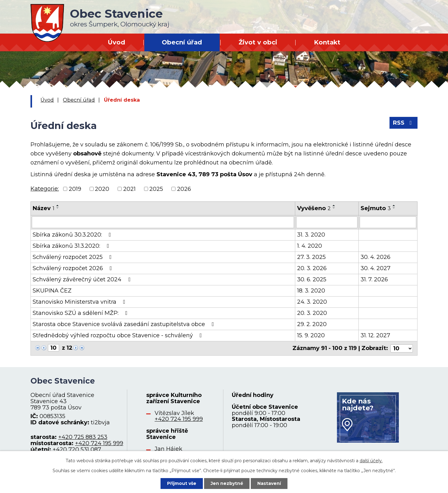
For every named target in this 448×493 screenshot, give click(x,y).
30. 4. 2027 (376, 268)
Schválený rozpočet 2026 (74, 268)
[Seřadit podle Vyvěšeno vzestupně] (334, 205)
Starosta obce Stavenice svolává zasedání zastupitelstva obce (125, 324)
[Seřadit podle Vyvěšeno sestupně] (334, 208)
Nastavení (269, 483)
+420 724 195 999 (99, 443)
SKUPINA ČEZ (52, 291)
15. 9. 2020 (311, 335)
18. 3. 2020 (311, 291)
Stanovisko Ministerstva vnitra (80, 302)
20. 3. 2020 (312, 313)
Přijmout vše (182, 483)
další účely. (371, 461)
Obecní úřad (182, 42)
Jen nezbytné (227, 483)
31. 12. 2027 (375, 335)
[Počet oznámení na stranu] (402, 348)
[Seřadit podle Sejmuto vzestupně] (394, 205)
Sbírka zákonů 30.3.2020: (73, 235)
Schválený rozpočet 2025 (73, 257)
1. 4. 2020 (310, 246)
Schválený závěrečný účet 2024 (83, 279)
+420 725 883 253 (83, 437)
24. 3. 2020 (312, 302)
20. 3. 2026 (312, 268)
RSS (404, 123)
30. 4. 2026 (376, 257)
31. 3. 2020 (311, 235)
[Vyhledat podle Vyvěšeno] (327, 222)
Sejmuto (376, 208)
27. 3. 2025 (311, 257)
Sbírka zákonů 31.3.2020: (72, 246)
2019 (75, 189)
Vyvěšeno (314, 208)
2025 (156, 189)
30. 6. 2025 (312, 279)
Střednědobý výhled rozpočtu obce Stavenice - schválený (119, 335)
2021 (129, 189)
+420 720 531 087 (77, 449)
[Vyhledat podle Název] (163, 222)
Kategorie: (45, 189)
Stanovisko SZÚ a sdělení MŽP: (81, 313)
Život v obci (258, 42)
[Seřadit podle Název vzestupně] (58, 205)
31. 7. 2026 (374, 279)
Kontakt (327, 42)
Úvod (116, 42)
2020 (102, 189)
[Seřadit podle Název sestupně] (58, 208)
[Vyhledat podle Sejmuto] (388, 222)
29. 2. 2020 (312, 324)
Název (44, 208)
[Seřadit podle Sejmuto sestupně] (394, 208)
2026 (184, 189)
